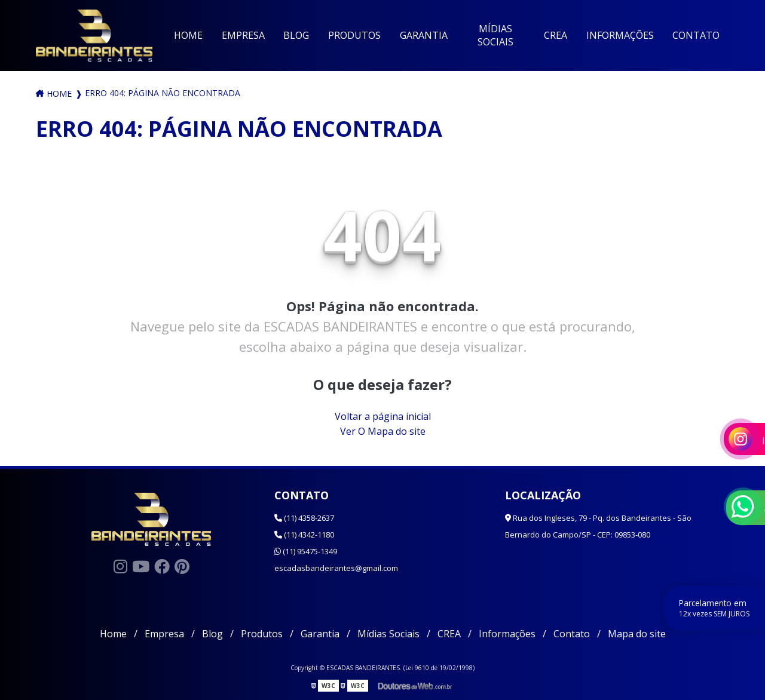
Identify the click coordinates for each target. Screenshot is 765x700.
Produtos (354, 35)
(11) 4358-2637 (304, 518)
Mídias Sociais (495, 35)
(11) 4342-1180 (304, 535)
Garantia (424, 35)
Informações (620, 35)
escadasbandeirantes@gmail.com (336, 568)
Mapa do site (637, 634)
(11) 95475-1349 (306, 551)
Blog (296, 35)
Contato (696, 35)
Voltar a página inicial (383, 416)
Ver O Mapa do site (383, 431)
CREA (556, 35)
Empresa (243, 35)
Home (188, 35)
